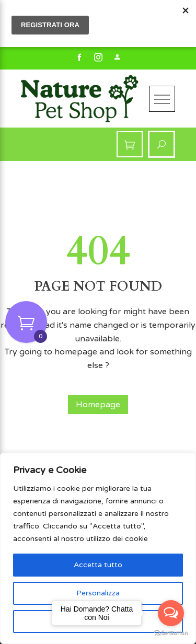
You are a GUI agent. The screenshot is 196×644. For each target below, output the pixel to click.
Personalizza (98, 593)
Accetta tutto (98, 565)
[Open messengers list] (171, 613)
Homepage (98, 405)
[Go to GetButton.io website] (171, 633)
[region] (98, 548)
